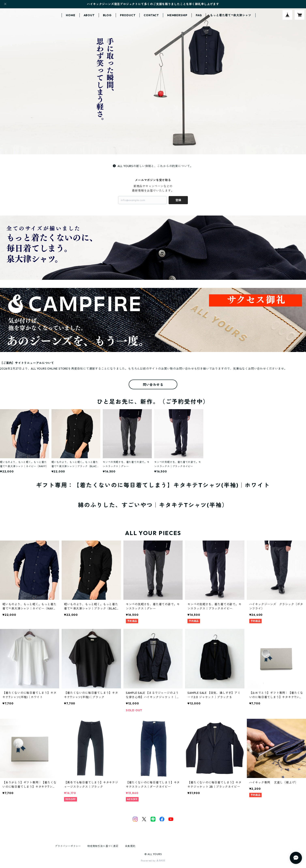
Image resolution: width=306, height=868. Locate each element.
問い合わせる (153, 385)
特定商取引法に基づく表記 (103, 846)
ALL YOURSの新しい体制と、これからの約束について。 (153, 166)
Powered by (153, 861)
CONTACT (151, 15)
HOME (71, 15)
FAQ (199, 15)
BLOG (107, 15)
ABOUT (89, 15)
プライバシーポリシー (68, 846)
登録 (178, 200)
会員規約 (130, 846)
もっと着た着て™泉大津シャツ (231, 15)
